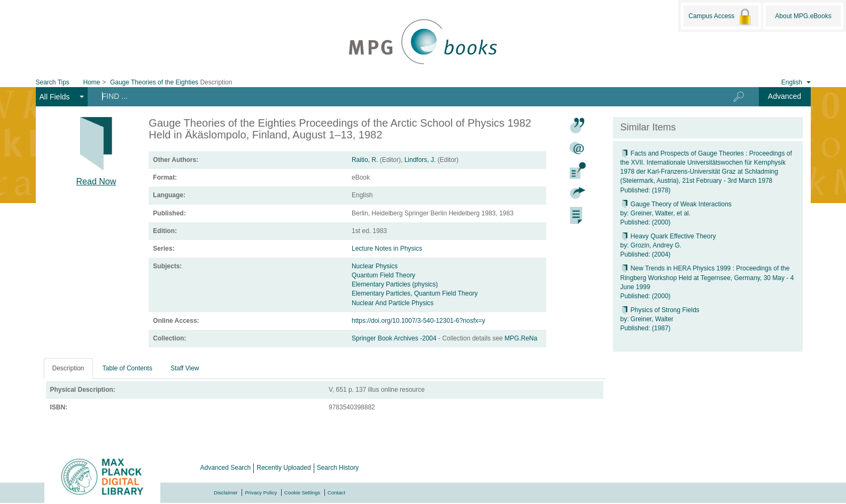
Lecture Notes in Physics (387, 249)
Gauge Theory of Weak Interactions (676, 204)
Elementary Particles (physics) (395, 284)
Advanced (785, 96)
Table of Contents (127, 368)
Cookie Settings (302, 493)
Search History (338, 468)
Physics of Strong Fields (660, 310)
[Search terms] (399, 96)
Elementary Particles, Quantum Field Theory (415, 293)
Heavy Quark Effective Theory (668, 236)
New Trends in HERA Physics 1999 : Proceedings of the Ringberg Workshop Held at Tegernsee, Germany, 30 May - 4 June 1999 (707, 277)
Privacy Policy (261, 493)
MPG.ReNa (521, 338)
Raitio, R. (365, 160)
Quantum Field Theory (383, 275)
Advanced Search (226, 468)
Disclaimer (226, 493)
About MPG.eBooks (803, 16)
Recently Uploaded (284, 468)
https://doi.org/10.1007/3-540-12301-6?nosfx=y (418, 321)
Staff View (185, 368)
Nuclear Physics (375, 266)
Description (68, 368)
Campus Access (721, 17)
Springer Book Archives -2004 (395, 338)
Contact (336, 493)
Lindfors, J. (420, 160)
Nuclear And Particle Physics (393, 303)
